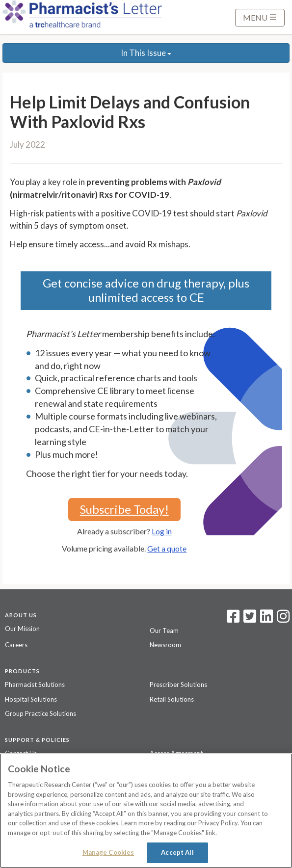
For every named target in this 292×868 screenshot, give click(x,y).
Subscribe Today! (124, 509)
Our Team (164, 631)
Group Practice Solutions (40, 713)
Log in (162, 531)
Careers (16, 645)
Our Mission (22, 629)
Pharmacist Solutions (35, 684)
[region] (146, 811)
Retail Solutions (172, 699)
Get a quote (167, 548)
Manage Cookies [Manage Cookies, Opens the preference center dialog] (108, 852)
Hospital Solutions (31, 699)
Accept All (177, 852)
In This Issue (146, 53)
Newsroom (165, 645)
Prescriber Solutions (178, 684)
